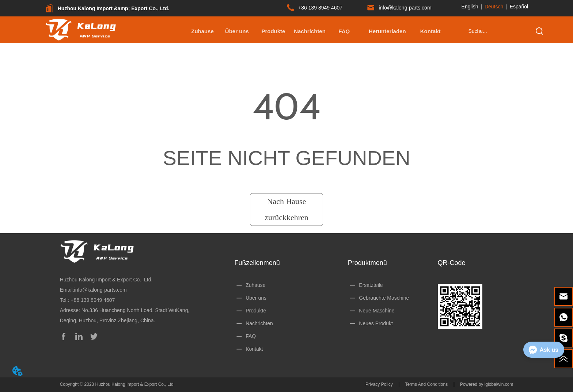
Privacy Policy (379, 384)
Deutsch (494, 7)
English (470, 7)
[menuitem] (273, 31)
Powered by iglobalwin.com (487, 384)
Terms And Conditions (426, 384)
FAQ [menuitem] (344, 31)
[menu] (316, 31)
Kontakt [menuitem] (430, 31)
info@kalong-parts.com (100, 290)
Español (519, 7)
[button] (273, 31)
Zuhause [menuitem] (202, 31)
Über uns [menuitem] (237, 31)
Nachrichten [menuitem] (310, 31)
